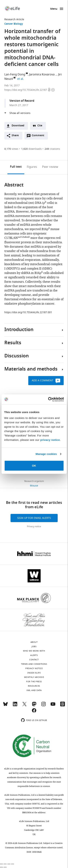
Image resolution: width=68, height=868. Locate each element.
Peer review (50, 167)
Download (18, 126)
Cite (40, 126)
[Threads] (63, 706)
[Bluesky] (5, 706)
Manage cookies (46, 454)
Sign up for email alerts (34, 518)
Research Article (14, 19)
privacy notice (50, 440)
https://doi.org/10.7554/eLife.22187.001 (28, 312)
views (11, 149)
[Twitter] (24, 706)
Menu (54, 9)
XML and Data (34, 690)
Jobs (34, 646)
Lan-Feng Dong (15, 75)
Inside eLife (34, 673)
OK (34, 466)
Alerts (34, 655)
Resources (34, 686)
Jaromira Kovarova (42, 75)
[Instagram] (44, 706)
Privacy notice (34, 526)
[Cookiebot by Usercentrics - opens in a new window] (48, 399)
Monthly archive (34, 677)
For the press (34, 682)
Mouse (34, 486)
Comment (39, 136)
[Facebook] (34, 712)
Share (15, 136)
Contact (34, 660)
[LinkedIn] (15, 706)
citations (52, 149)
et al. (21, 79)
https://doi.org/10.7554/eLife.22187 (26, 90)
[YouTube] (53, 706)
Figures (32, 167)
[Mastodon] (34, 706)
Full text (16, 167)
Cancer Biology (14, 24)
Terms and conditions (34, 664)
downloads (31, 149)
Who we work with (34, 651)
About (34, 642)
